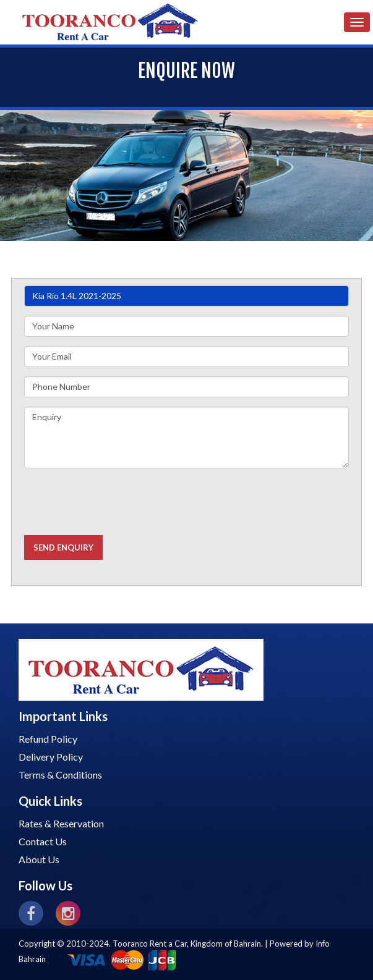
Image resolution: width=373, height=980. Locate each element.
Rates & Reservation (61, 823)
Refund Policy (48, 739)
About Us (39, 859)
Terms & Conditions (60, 775)
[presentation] (118, 502)
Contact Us (43, 841)
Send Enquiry (63, 547)
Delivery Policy (51, 757)
